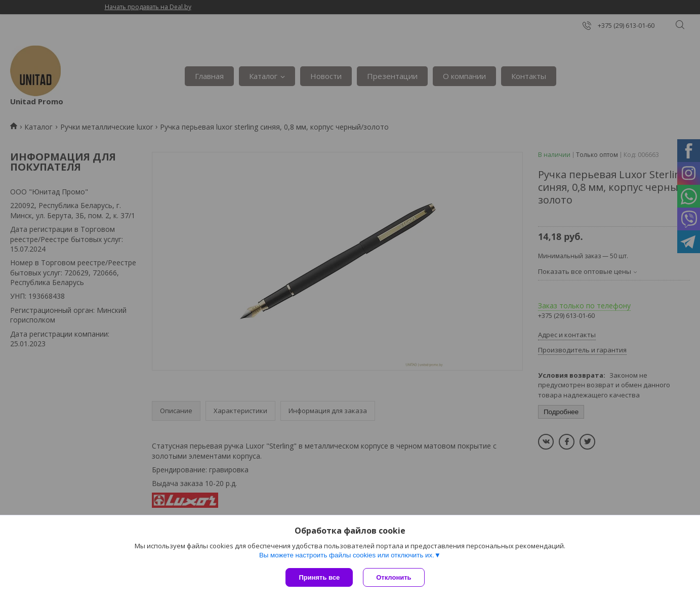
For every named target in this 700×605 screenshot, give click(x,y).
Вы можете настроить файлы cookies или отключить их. (347, 555)
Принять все (319, 577)
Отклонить (394, 577)
